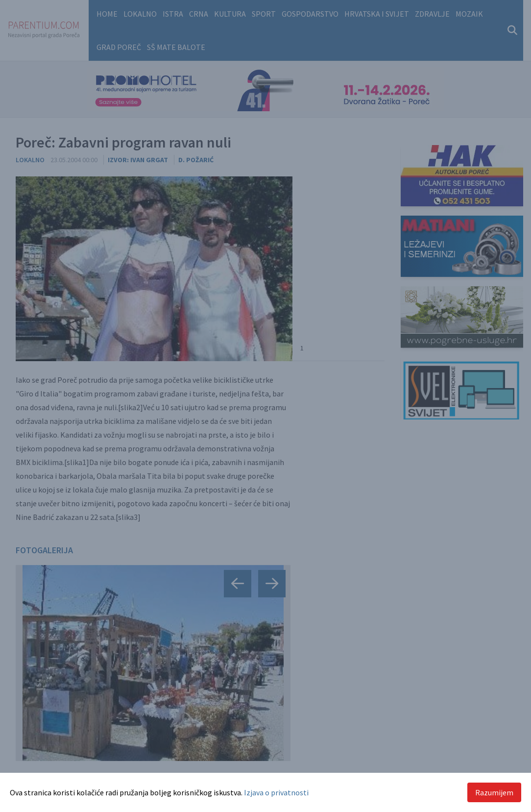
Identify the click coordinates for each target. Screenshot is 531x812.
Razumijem (494, 792)
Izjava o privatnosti (276, 792)
